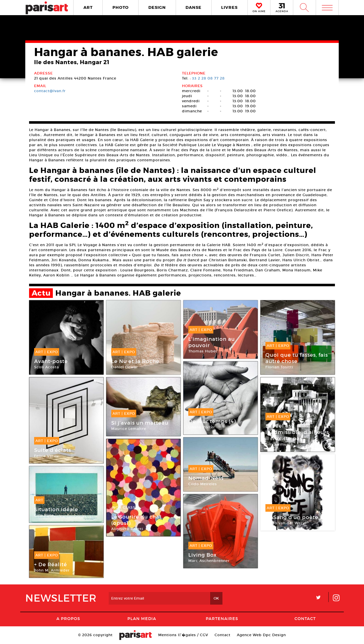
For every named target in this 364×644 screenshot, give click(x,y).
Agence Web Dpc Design (261, 635)
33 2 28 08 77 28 (208, 78)
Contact (305, 619)
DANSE (194, 7)
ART (88, 7)
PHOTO (121, 7)
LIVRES (229, 7)
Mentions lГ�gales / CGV (183, 635)
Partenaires (222, 619)
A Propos (68, 619)
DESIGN (157, 7)
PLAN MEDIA (142, 619)
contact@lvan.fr (50, 91)
